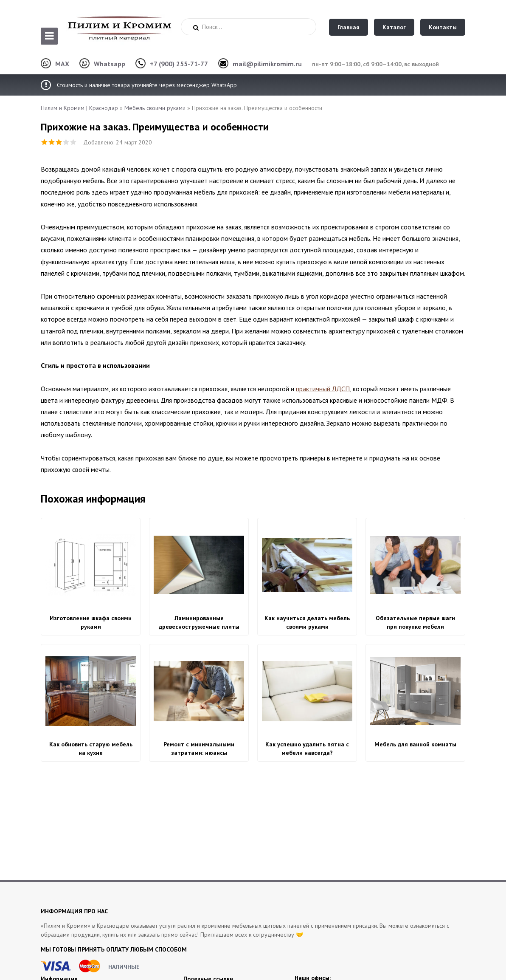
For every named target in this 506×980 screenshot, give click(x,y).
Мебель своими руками (155, 108)
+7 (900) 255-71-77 (179, 64)
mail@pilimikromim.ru (267, 64)
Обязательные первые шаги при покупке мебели (415, 622)
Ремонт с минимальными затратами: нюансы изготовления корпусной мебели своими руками (199, 749)
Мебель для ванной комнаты (415, 744)
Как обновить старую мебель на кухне (91, 748)
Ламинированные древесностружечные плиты (199, 622)
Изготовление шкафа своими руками (91, 622)
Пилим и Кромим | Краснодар (79, 108)
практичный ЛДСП (323, 389)
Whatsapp (110, 64)
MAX (62, 64)
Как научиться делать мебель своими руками (307, 622)
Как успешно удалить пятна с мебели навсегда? (307, 748)
